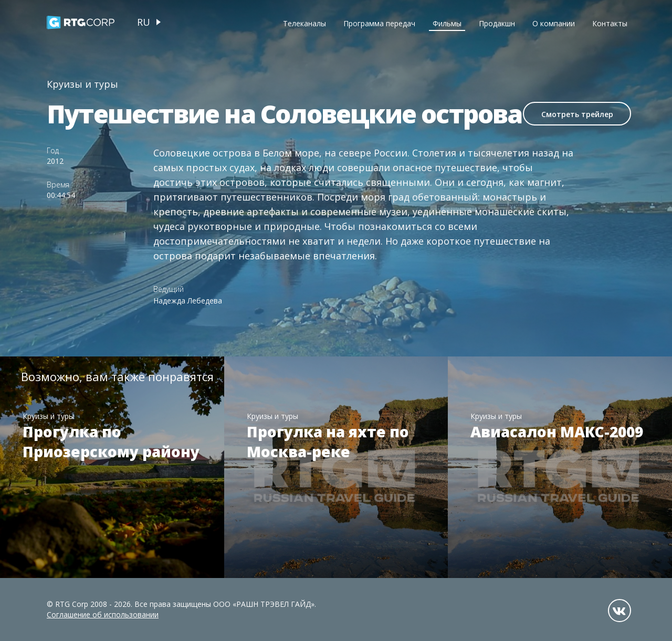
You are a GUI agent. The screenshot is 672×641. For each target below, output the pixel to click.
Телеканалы (304, 23)
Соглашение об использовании (103, 614)
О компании (554, 23)
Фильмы (447, 23)
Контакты (610, 23)
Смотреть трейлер (577, 114)
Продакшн (497, 23)
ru (144, 22)
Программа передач (379, 23)
